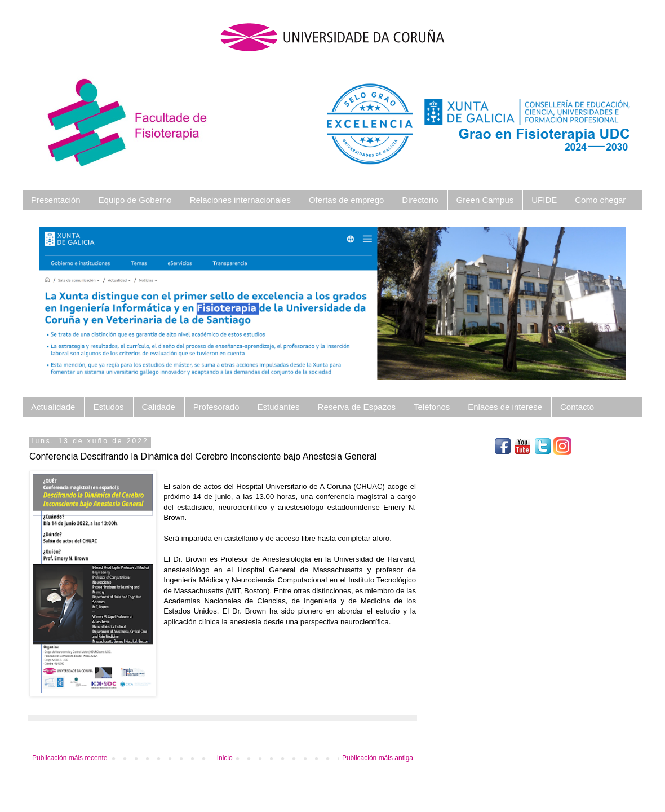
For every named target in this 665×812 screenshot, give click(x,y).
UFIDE (544, 200)
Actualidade (53, 407)
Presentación (56, 200)
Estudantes (279, 407)
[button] (83, 304)
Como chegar (600, 200)
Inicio (225, 758)
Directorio (420, 200)
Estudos (108, 407)
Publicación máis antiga (378, 758)
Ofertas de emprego (346, 200)
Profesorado (216, 407)
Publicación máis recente (70, 758)
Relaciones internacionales (240, 200)
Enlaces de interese (505, 407)
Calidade (159, 407)
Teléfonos (432, 407)
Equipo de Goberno (135, 200)
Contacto (577, 407)
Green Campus (485, 200)
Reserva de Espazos (357, 407)
